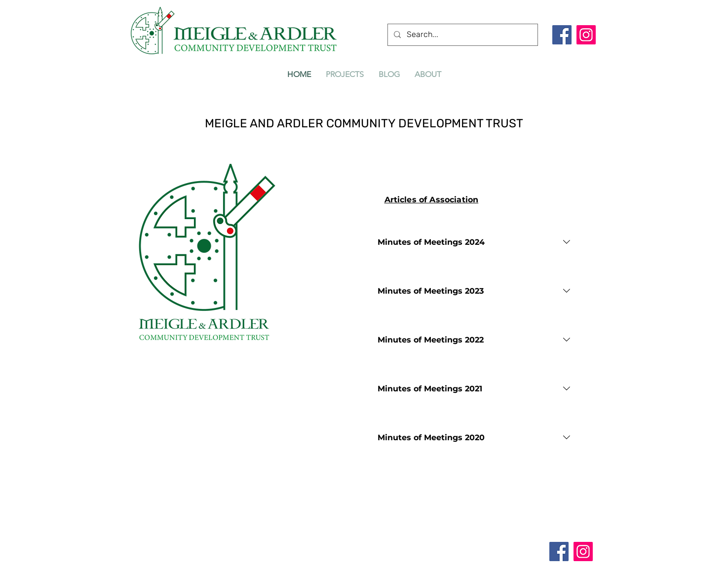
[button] (345, 74)
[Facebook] (562, 35)
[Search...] (462, 35)
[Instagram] (586, 35)
